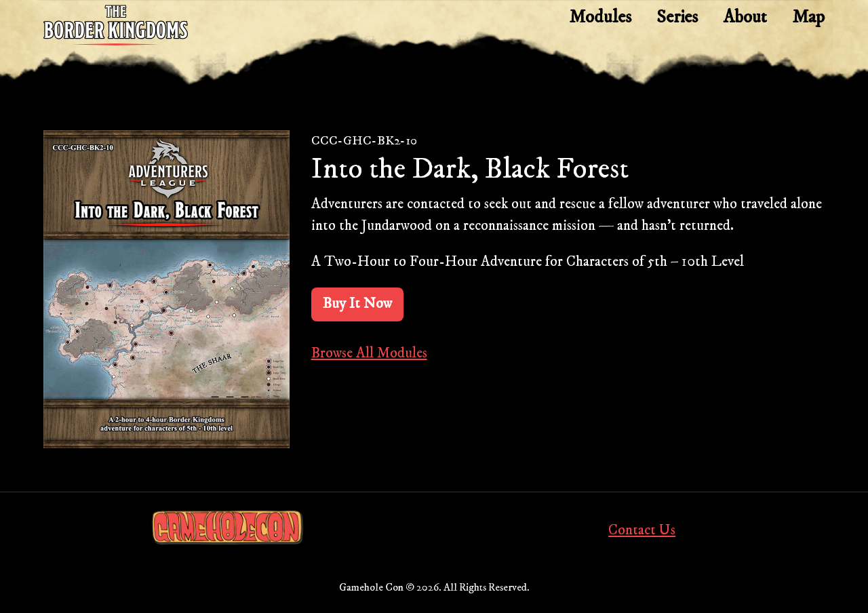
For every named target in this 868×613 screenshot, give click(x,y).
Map (808, 17)
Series (677, 17)
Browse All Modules (369, 353)
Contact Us (642, 530)
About (745, 17)
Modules (600, 17)
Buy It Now (357, 304)
